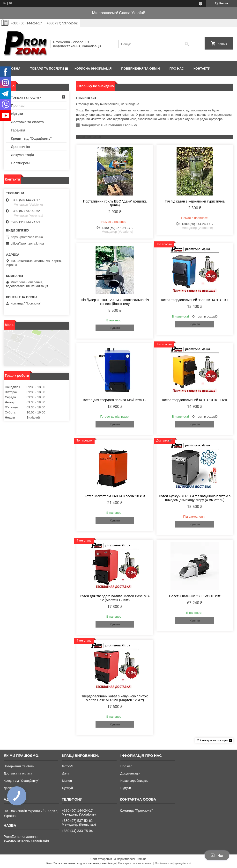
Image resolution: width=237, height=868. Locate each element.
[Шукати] (187, 44)
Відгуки (17, 114)
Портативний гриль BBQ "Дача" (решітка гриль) (115, 203)
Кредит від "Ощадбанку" (31, 138)
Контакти (202, 69)
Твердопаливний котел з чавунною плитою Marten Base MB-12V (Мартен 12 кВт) (115, 698)
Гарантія (18, 130)
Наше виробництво (134, 781)
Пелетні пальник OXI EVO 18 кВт (195, 596)
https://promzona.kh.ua (27, 237)
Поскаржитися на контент (135, 863)
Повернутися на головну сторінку (109, 125)
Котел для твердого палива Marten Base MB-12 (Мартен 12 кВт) (115, 598)
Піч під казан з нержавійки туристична (195, 201)
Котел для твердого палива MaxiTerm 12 (115, 400)
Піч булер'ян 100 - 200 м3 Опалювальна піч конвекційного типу (115, 302)
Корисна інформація (93, 69)
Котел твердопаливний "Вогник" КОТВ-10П (195, 300)
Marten (67, 781)
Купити (115, 328)
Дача (66, 773)
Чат (217, 855)
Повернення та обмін (140, 69)
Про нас (177, 69)
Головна (13, 69)
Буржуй (67, 788)
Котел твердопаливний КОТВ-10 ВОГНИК (195, 400)
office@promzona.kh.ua (27, 243)
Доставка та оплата (27, 122)
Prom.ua (141, 859)
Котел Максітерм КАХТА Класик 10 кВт (115, 496)
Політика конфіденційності (173, 863)
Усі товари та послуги (212, 740)
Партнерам (20, 163)
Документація (22, 155)
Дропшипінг (21, 147)
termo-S (67, 766)
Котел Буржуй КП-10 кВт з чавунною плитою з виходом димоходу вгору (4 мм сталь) (195, 498)
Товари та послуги (47, 69)
